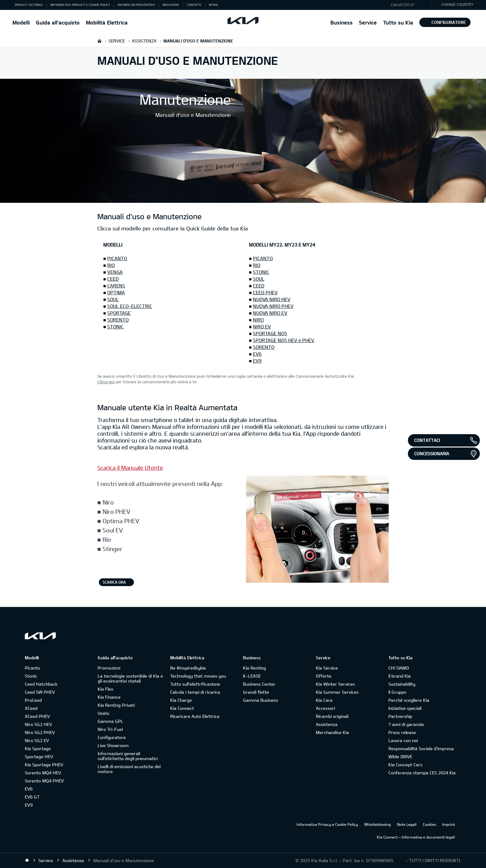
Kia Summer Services (337, 692)
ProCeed (33, 700)
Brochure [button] (171, 5)
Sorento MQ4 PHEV (44, 781)
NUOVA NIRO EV (270, 313)
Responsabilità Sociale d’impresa (421, 748)
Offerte (324, 676)
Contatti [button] (194, 5)
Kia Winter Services (335, 684)
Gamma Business (261, 700)
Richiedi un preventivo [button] (136, 5)
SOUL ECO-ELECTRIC (130, 306)
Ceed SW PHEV (40, 692)
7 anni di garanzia (406, 724)
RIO (111, 265)
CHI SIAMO (399, 668)
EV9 (257, 361)
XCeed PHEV (37, 716)
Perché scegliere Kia (409, 700)
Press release (402, 732)
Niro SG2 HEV (38, 724)
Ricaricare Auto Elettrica (195, 716)
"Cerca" (408, 5)
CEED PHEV (265, 292)
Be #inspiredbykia (188, 668)
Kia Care (324, 700)
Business (342, 22)
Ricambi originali (332, 716)
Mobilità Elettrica (107, 22)
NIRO (258, 320)
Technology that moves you (198, 676)
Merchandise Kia (332, 732)
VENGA (115, 272)
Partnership (400, 716)
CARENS (116, 286)
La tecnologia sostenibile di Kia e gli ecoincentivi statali (130, 678)
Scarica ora (114, 582)
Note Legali (407, 824)
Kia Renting (254, 668)
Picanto (32, 668)
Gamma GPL (110, 721)
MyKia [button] (214, 5)
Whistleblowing (378, 824)
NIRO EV (262, 327)
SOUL (113, 299)
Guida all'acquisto (58, 22)
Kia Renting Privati (116, 705)
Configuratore (445, 22)
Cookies (429, 824)
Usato (104, 713)
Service (368, 22)
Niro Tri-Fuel (110, 729)
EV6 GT (32, 797)
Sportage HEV (39, 757)
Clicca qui (106, 382)
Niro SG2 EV (37, 740)
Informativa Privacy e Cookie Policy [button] (80, 5)
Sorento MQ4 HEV (43, 773)
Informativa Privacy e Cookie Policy (327, 824)
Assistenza (327, 724)
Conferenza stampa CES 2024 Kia (422, 773)
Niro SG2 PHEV (40, 732)
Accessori (325, 708)
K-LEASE (252, 676)
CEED (113, 279)
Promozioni (109, 668)
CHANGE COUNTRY (457, 4)
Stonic (31, 676)
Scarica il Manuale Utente (130, 468)
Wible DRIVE (400, 757)
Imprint (449, 824)
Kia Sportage (38, 748)
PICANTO (117, 258)
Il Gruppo (397, 692)
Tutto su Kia (398, 22)
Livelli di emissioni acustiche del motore (129, 769)
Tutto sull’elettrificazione (195, 684)
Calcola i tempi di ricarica (195, 692)
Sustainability (402, 684)
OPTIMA (116, 292)
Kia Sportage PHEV (44, 765)
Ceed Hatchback (41, 684)
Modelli (21, 22)
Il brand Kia (400, 676)
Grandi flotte (256, 692)
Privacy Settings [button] (29, 5)
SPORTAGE (119, 313)
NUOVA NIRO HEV (272, 299)
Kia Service (327, 668)
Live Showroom (113, 745)
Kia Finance (109, 697)
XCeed (31, 708)
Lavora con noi (403, 740)
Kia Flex (105, 689)
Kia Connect (182, 708)
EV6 (257, 354)
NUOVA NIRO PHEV (273, 306)
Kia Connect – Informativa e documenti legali (416, 837)
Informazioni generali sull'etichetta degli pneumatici (128, 756)
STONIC (115, 327)
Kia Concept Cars (405, 765)
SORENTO (118, 320)
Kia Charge (181, 700)
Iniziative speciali (405, 708)
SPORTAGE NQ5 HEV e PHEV (284, 340)
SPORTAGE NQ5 (270, 333)
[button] (410, 5)
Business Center (259, 684)
